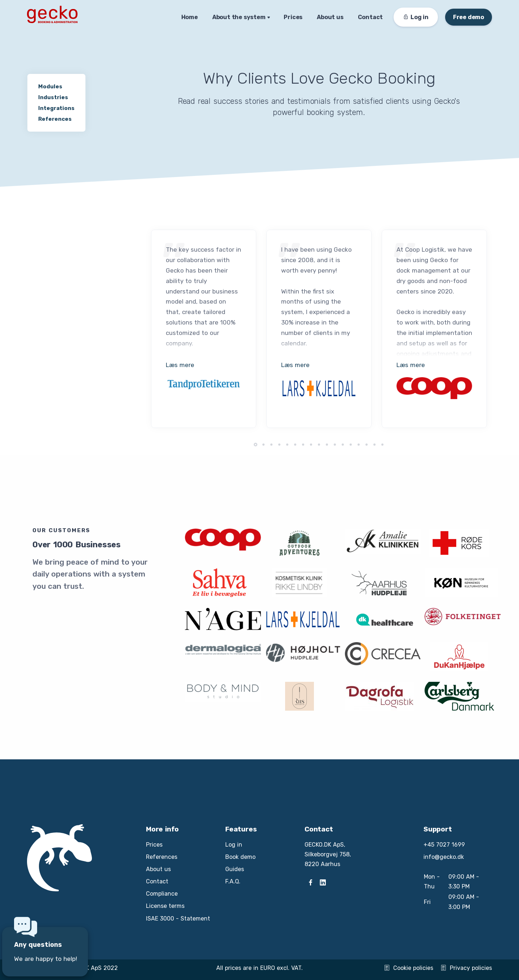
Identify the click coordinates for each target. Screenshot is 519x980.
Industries (53, 97)
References (55, 119)
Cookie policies (409, 968)
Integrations (56, 108)
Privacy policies (466, 968)
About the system (239, 17)
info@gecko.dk (444, 857)
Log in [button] (416, 17)
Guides (235, 869)
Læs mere (180, 365)
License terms (165, 906)
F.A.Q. (233, 881)
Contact (371, 17)
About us (330, 17)
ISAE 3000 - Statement (178, 919)
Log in (234, 845)
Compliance (162, 894)
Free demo (469, 17)
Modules (50, 87)
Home (190, 17)
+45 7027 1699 (444, 845)
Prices (293, 17)
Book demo (240, 857)
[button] (256, 445)
